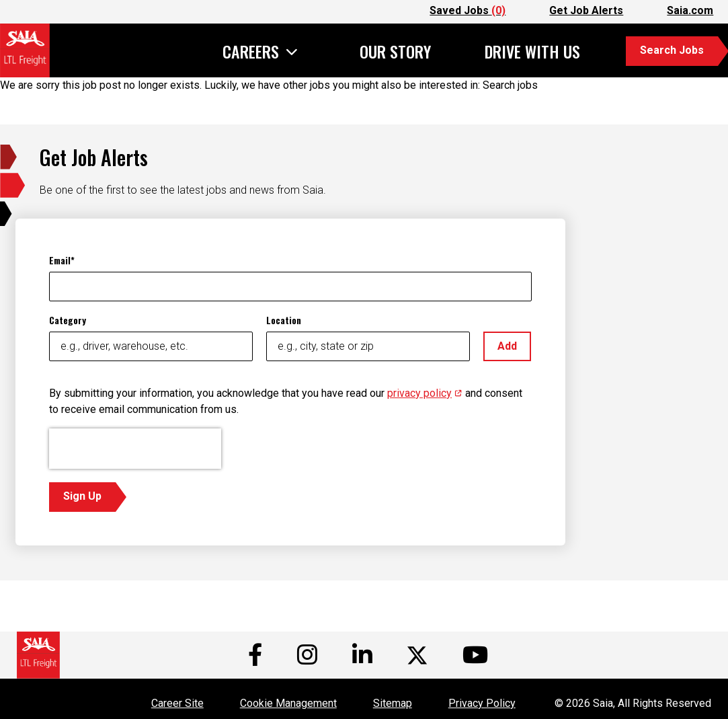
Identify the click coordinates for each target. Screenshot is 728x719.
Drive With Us (532, 51)
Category (68, 320)
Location (284, 320)
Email (60, 260)
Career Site (177, 703)
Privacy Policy (482, 703)
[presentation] (135, 449)
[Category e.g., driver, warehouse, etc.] (151, 346)
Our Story (395, 51)
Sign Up (82, 496)
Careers (251, 53)
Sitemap (393, 703)
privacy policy (425, 393)
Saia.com (690, 10)
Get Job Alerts (586, 10)
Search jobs (510, 85)
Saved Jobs (468, 10)
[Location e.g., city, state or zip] (368, 346)
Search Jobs (672, 50)
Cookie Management (288, 703)
